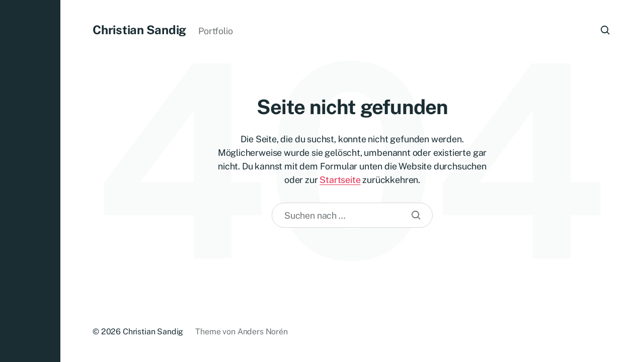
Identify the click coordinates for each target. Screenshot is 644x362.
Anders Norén (263, 332)
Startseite (340, 180)
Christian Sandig (139, 30)
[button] (30, 181)
